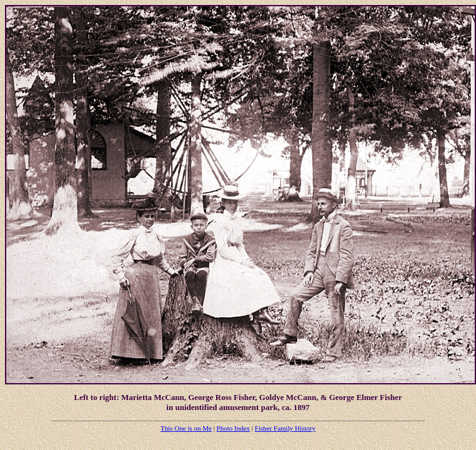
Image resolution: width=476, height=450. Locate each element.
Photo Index (233, 428)
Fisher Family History (285, 428)
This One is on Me (186, 428)
